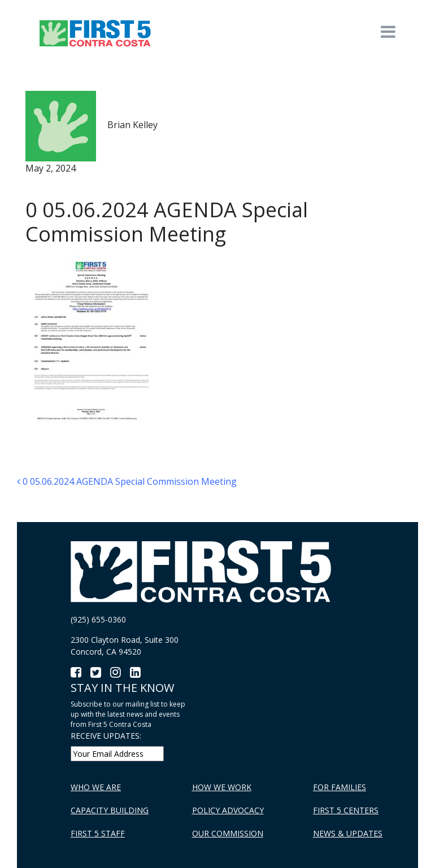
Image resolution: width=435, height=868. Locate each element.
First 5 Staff (98, 833)
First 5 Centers (346, 810)
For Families (340, 787)
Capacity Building (110, 810)
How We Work (222, 787)
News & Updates (348, 833)
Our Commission (228, 833)
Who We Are (96, 787)
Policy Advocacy (228, 810)
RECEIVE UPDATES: (106, 736)
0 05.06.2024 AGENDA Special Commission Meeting (127, 481)
